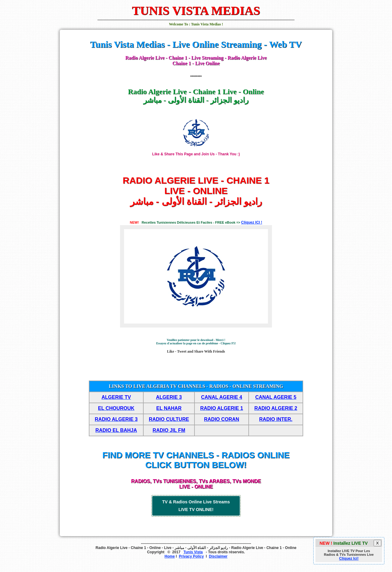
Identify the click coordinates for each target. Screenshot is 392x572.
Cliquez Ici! (349, 559)
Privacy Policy (191, 556)
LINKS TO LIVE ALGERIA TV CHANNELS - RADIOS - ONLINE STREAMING (196, 386)
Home (170, 556)
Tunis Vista (193, 552)
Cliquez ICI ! (252, 222)
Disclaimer (218, 556)
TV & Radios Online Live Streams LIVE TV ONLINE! (196, 506)
